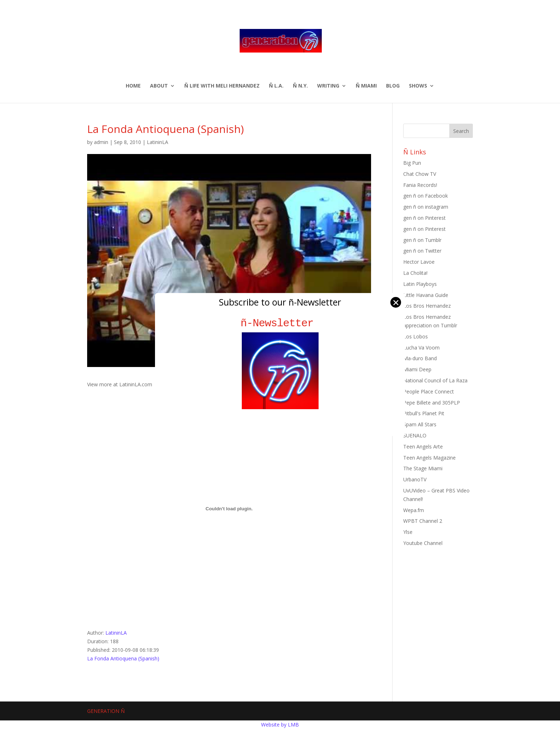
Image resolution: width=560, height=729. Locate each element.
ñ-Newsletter (280, 323)
